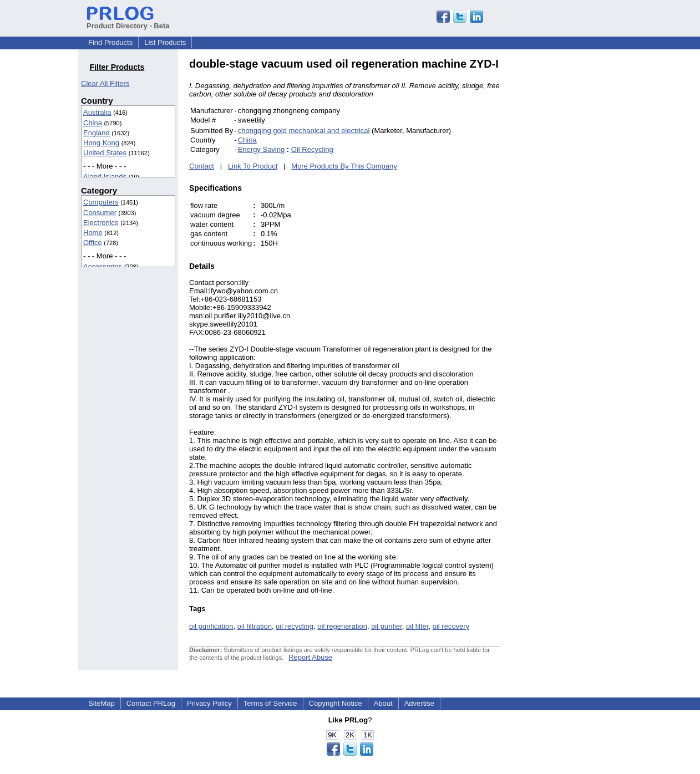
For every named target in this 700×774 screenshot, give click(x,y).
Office (93, 243)
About (383, 703)
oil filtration (255, 626)
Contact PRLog (151, 703)
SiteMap (102, 703)
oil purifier (387, 626)
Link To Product (253, 166)
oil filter (417, 626)
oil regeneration (342, 626)
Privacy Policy (209, 703)
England (97, 133)
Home (93, 233)
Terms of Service (270, 703)
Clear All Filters (105, 83)
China (93, 123)
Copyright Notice (336, 703)
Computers (101, 202)
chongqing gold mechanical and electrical (304, 131)
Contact (202, 166)
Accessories (103, 266)
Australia (97, 112)
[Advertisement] (575, 224)
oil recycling (295, 626)
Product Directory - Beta (128, 22)
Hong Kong (101, 143)
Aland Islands (105, 177)
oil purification (211, 626)
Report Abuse (310, 657)
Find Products (110, 42)
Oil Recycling (312, 149)
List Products (165, 42)
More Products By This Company (344, 166)
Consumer (100, 213)
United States (105, 153)
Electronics (101, 223)
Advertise (419, 703)
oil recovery (451, 626)
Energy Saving (262, 149)
